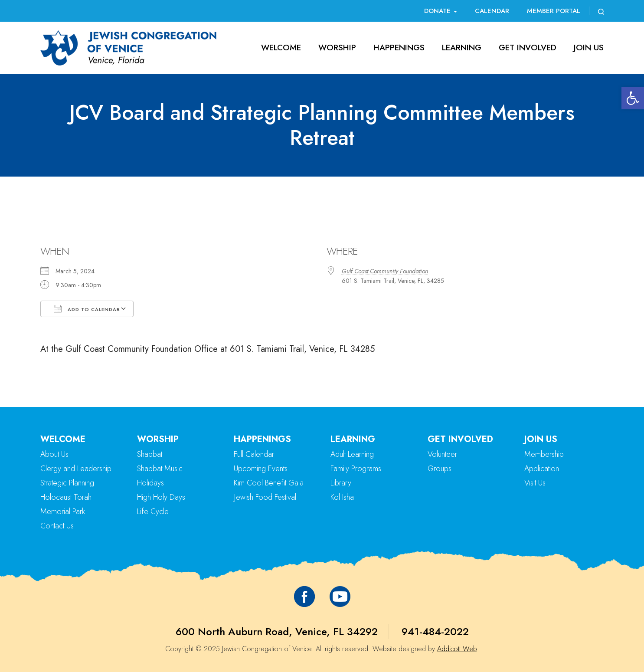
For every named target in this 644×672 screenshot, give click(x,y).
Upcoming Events (261, 469)
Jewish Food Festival (265, 497)
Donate (441, 11)
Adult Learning (352, 454)
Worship (337, 48)
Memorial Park (63, 511)
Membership (544, 454)
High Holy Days (161, 497)
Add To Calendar (87, 309)
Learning (462, 48)
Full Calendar (254, 454)
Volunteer (442, 454)
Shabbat (150, 454)
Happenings (399, 48)
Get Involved (528, 48)
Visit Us (535, 483)
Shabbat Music (160, 469)
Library (341, 483)
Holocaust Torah (66, 497)
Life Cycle (153, 511)
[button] (633, 98)
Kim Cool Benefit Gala (269, 483)
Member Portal (554, 11)
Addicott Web (457, 649)
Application (542, 469)
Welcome (281, 48)
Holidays (150, 483)
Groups (440, 469)
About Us (54, 454)
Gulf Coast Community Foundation (385, 271)
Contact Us (57, 526)
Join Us (589, 48)
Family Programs (356, 469)
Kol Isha (342, 497)
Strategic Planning (67, 483)
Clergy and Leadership (76, 469)
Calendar (492, 11)
